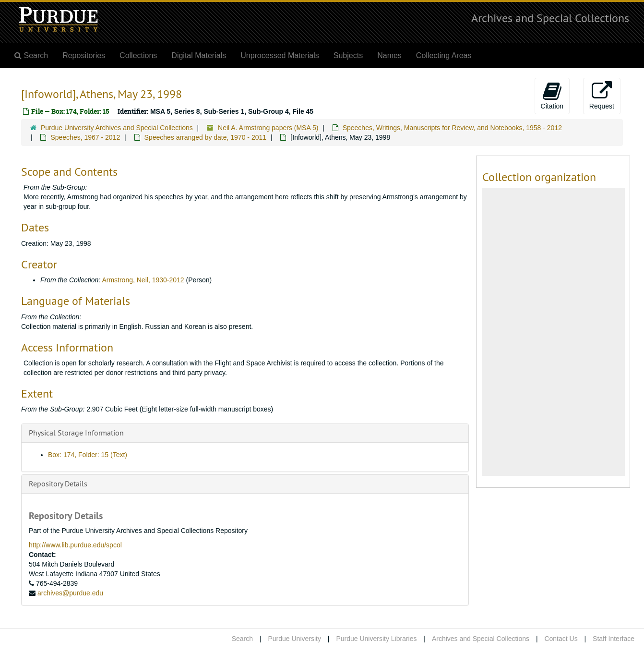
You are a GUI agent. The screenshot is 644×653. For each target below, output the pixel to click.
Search (242, 639)
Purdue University (294, 639)
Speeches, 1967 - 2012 (85, 137)
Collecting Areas (444, 55)
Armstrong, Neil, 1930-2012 (143, 280)
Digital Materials (199, 55)
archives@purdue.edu (70, 593)
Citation (552, 96)
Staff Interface (614, 639)
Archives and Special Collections (550, 18)
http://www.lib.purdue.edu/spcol (75, 545)
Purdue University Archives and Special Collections (117, 128)
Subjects (348, 55)
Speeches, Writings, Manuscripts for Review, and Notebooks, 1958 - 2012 (452, 128)
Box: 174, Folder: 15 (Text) (88, 455)
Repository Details (58, 484)
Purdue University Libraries (376, 639)
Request (602, 96)
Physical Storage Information (76, 433)
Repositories (84, 55)
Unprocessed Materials (280, 55)
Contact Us (561, 639)
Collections (138, 55)
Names (389, 55)
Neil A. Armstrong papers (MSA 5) (268, 128)
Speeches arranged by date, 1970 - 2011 (206, 137)
